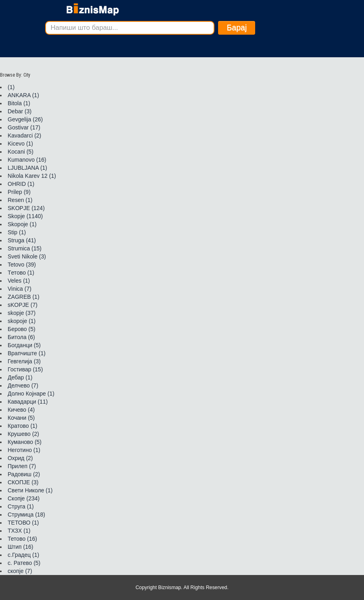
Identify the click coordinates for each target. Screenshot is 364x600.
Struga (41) (22, 240)
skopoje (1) (22, 321)
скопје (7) (20, 571)
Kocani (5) (21, 152)
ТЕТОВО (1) (23, 523)
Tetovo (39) (22, 265)
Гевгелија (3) (24, 361)
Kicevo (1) (20, 144)
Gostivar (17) (24, 127)
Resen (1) (20, 200)
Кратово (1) (23, 426)
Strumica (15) (25, 248)
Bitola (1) (19, 103)
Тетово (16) (22, 539)
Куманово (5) (25, 442)
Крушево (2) (23, 434)
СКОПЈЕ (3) (23, 482)
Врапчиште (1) (27, 353)
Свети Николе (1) (30, 490)
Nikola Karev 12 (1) (32, 176)
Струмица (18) (26, 515)
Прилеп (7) (22, 466)
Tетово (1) (21, 273)
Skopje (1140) (25, 216)
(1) (11, 87)
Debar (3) (20, 111)
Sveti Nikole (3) (27, 256)
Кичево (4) (21, 410)
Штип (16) (20, 547)
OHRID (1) (21, 184)
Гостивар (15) (25, 369)
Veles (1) (19, 281)
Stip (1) (17, 232)
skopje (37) (22, 313)
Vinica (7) (20, 289)
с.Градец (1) (23, 555)
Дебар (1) (20, 377)
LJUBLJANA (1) (27, 168)
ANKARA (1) (23, 95)
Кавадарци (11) (28, 402)
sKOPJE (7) (23, 305)
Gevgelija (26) (25, 119)
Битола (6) (21, 337)
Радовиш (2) (24, 474)
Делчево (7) (23, 385)
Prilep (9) (19, 192)
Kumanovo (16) (27, 160)
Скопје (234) (24, 498)
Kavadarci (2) (24, 135)
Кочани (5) (21, 418)
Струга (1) (21, 506)
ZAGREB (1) (24, 297)
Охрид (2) (20, 458)
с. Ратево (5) (24, 563)
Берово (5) (22, 329)
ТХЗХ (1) (19, 531)
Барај (237, 27)
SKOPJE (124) (26, 208)
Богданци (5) (24, 345)
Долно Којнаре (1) (31, 394)
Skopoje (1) (22, 224)
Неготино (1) (24, 450)
